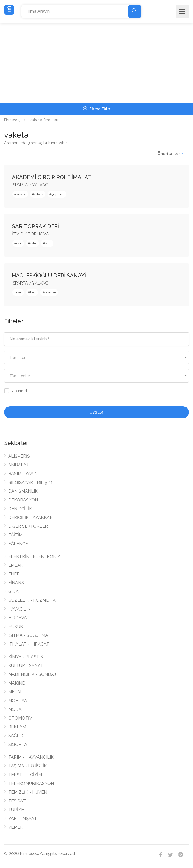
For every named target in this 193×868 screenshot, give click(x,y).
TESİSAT (17, 801)
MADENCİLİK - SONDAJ (32, 674)
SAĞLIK (16, 736)
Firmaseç (12, 120)
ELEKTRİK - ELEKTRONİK (34, 557)
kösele (21, 194)
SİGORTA (18, 744)
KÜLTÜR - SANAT (26, 666)
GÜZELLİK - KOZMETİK (32, 600)
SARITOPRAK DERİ (35, 226)
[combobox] (97, 357)
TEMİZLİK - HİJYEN (28, 792)
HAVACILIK (19, 609)
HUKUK (16, 627)
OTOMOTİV (20, 718)
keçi (33, 292)
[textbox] (97, 358)
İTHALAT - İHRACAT (29, 644)
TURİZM (16, 810)
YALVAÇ (40, 185)
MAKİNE (16, 683)
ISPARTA (20, 185)
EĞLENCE (18, 544)
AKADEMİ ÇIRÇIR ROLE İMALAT (52, 177)
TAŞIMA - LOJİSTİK (28, 766)
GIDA (13, 592)
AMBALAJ (18, 465)
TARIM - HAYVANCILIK (31, 757)
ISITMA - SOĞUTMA (28, 635)
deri (19, 243)
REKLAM (17, 727)
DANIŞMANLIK (23, 491)
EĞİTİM (15, 535)
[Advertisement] (97, 63)
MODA (15, 709)
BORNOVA (38, 234)
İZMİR (18, 234)
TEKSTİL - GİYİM (25, 775)
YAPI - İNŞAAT (23, 818)
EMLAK (16, 565)
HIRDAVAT (19, 618)
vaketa (39, 194)
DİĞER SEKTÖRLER (28, 526)
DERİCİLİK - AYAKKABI (31, 517)
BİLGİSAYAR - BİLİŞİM (30, 482)
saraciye (50, 292)
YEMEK (16, 827)
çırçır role (58, 194)
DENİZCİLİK (20, 509)
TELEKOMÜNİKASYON (31, 783)
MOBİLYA (18, 701)
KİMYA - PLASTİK (26, 657)
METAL (16, 692)
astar (33, 243)
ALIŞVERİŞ (19, 456)
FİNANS (16, 583)
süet (48, 243)
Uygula (97, 412)
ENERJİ (15, 574)
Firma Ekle (97, 109)
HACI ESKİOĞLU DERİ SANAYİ (49, 276)
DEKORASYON (23, 500)
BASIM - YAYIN (23, 474)
